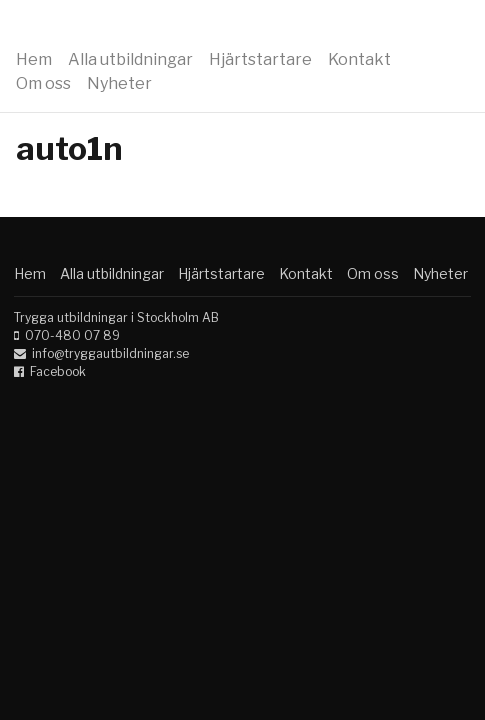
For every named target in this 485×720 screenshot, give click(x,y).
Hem (34, 59)
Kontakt (359, 59)
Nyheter (119, 83)
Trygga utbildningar (142, 28)
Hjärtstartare (260, 59)
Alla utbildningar (130, 59)
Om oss (43, 83)
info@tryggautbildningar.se (110, 353)
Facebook (58, 371)
